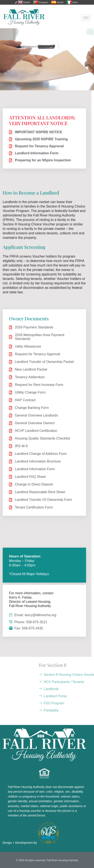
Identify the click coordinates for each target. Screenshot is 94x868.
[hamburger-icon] (86, 18)
